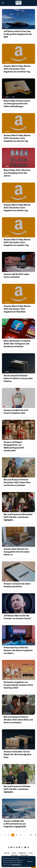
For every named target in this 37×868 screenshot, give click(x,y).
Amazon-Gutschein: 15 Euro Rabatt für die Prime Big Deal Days (17, 755)
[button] (30, 861)
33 (31, 835)
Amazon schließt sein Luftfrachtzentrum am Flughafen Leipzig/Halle (15, 824)
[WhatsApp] (22, 847)
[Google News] (11, 847)
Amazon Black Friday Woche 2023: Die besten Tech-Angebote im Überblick (17, 309)
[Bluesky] (25, 847)
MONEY (7, 28)
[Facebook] (9, 847)
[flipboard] (20, 847)
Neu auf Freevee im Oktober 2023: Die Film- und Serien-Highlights (17, 789)
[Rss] (28, 847)
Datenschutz (16, 865)
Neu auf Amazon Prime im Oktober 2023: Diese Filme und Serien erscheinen (18, 720)
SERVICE (8, 62)
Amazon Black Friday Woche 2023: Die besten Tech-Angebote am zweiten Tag (17, 243)
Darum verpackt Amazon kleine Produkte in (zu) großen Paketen (18, 379)
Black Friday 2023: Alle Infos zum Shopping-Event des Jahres (17, 173)
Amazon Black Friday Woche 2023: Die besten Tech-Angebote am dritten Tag (17, 208)
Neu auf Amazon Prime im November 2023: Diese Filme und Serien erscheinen (17, 483)
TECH (13, 97)
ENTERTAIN (8, 476)
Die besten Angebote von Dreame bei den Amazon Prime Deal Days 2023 (18, 685)
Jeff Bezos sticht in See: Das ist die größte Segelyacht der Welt (18, 34)
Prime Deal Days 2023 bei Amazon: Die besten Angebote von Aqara (18, 650)
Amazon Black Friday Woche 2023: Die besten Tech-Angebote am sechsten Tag (17, 69)
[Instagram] (14, 847)
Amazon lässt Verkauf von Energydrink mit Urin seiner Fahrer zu (17, 552)
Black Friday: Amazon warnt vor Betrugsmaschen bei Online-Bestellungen (17, 104)
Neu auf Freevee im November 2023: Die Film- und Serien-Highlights (18, 517)
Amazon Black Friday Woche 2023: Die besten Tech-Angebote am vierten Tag (17, 138)
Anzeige (8, 644)
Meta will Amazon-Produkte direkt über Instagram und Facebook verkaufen (17, 344)
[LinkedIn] (17, 847)
